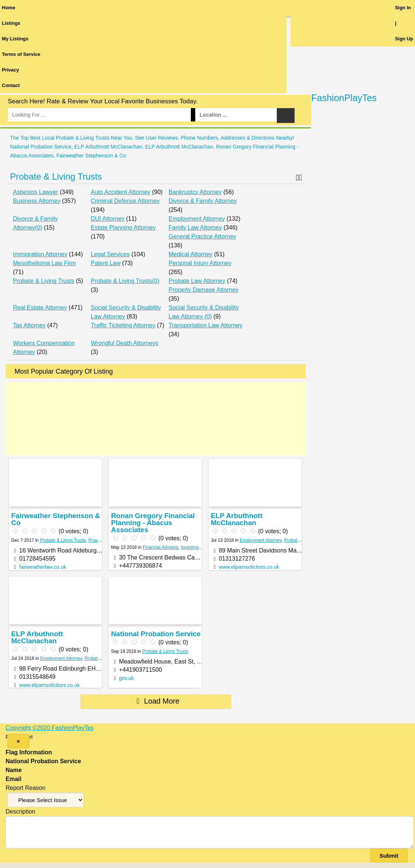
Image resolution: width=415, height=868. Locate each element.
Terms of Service (21, 54)
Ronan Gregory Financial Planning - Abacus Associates (153, 523)
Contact (11, 85)
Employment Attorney (197, 219)
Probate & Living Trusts (56, 176)
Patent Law (106, 263)
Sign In (403, 8)
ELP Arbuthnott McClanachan (237, 519)
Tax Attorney (29, 325)
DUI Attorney (108, 219)
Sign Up (404, 39)
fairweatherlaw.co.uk (43, 567)
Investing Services (199, 547)
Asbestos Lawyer (36, 192)
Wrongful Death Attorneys (124, 343)
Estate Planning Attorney (123, 228)
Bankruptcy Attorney (195, 192)
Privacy (10, 70)
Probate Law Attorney (197, 281)
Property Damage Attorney (204, 290)
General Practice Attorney (202, 236)
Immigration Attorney (40, 254)
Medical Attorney (190, 254)
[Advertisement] (156, 419)
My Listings (15, 39)
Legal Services (110, 254)
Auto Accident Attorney (121, 192)
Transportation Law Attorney (206, 325)
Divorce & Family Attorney (203, 201)
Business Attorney (37, 201)
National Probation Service (156, 634)
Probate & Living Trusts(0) (125, 281)
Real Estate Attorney (40, 308)
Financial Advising (160, 547)
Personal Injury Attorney (200, 263)
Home (9, 8)
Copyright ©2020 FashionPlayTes (50, 728)
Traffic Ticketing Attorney (123, 325)
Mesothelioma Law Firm (44, 263)
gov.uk (126, 678)
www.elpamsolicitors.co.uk (249, 567)
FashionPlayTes (344, 98)
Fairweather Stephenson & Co (56, 519)
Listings (11, 23)
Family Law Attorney (195, 228)
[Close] (18, 741)
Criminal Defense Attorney (125, 201)
